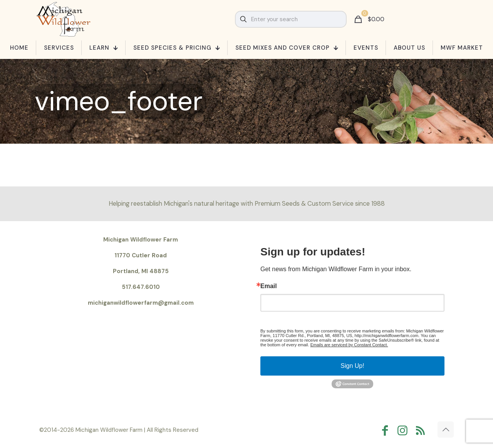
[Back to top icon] (446, 430)
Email (269, 286)
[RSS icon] (422, 430)
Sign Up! (352, 366)
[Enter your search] (291, 19)
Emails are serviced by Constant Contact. (349, 345)
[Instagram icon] (404, 430)
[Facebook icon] (387, 430)
